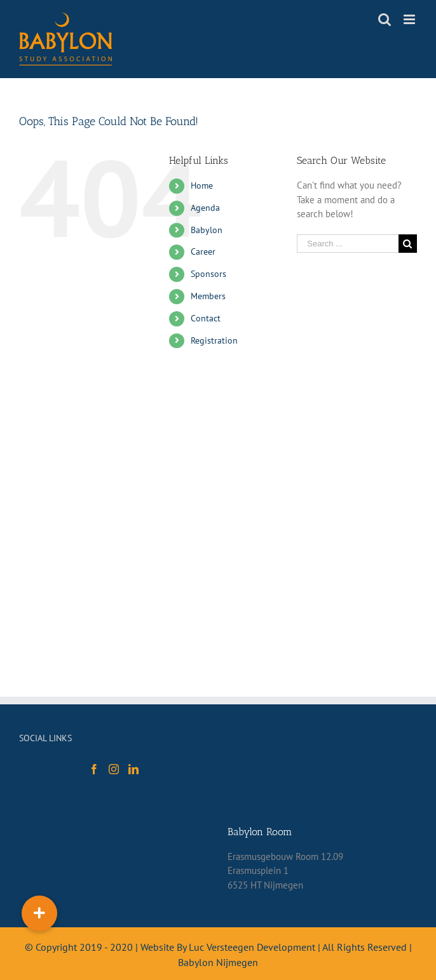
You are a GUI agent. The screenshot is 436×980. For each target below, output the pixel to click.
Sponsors (208, 274)
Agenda (205, 208)
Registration (214, 340)
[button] (39, 913)
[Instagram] (114, 769)
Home (202, 185)
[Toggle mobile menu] (410, 19)
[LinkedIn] (133, 769)
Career (203, 252)
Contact (206, 318)
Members (208, 296)
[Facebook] (94, 769)
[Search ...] (348, 244)
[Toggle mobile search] (385, 19)
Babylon (207, 230)
